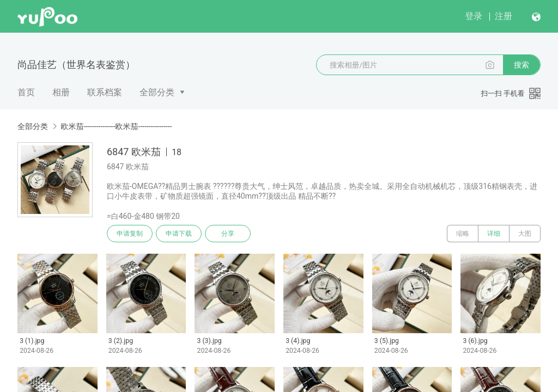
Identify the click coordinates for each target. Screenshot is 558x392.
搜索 (521, 65)
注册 (504, 16)
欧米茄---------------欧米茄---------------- (116, 126)
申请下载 (179, 234)
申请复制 (130, 234)
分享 (228, 234)
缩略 (463, 234)
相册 (61, 92)
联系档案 (105, 92)
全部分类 (157, 92)
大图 (525, 234)
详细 (494, 234)
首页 (26, 92)
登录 (474, 16)
